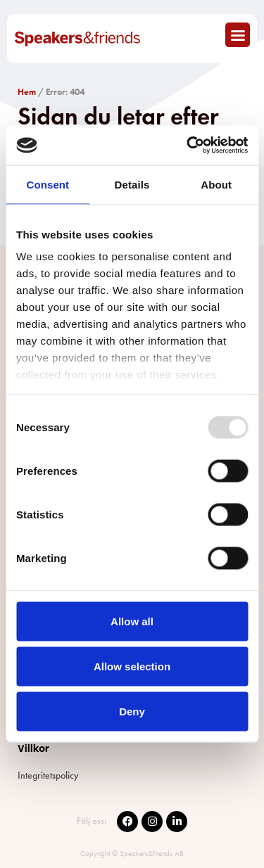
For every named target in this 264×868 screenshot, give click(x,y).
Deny (132, 711)
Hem (27, 92)
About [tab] (216, 184)
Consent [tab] (48, 184)
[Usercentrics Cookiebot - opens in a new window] (188, 146)
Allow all (132, 621)
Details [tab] (132, 184)
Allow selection (132, 666)
